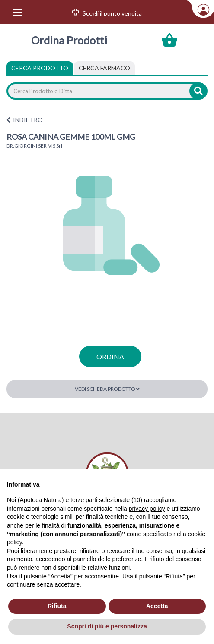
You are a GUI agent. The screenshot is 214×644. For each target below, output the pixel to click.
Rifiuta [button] (57, 606)
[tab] (104, 68)
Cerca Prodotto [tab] (40, 68)
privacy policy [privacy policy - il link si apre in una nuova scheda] (147, 509)
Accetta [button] (157, 606)
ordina (110, 357)
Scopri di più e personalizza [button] (107, 626)
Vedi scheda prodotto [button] (107, 389)
